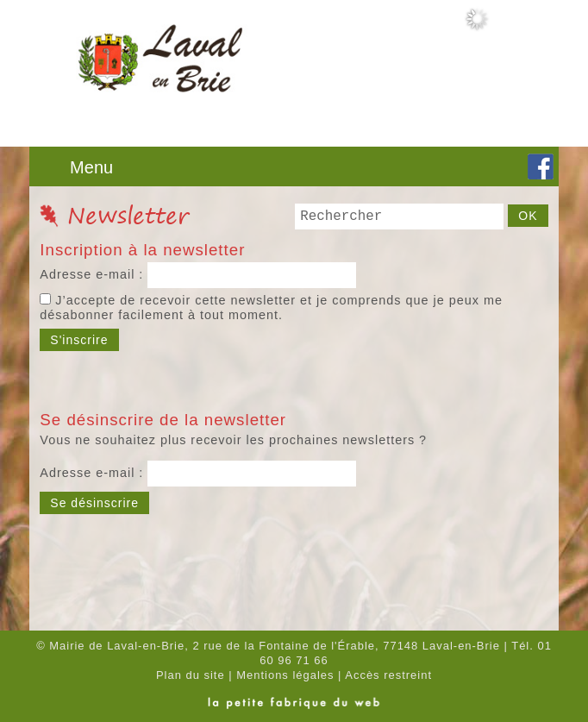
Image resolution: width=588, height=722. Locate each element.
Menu (91, 167)
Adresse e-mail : (94, 274)
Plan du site (191, 675)
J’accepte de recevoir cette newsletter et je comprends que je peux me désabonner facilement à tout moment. (271, 308)
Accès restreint (388, 675)
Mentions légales (285, 675)
